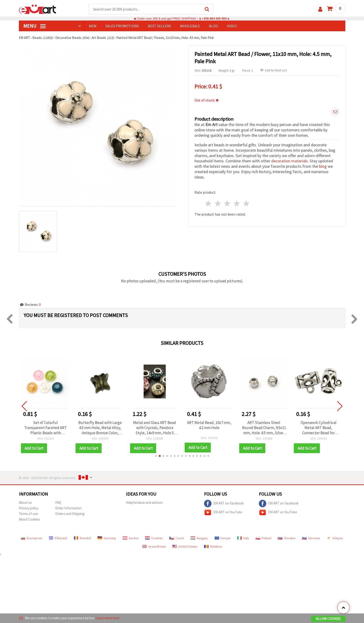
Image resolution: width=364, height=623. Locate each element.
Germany (107, 538)
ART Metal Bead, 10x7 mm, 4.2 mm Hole (209, 425)
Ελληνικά (58, 538)
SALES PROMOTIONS (122, 26)
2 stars (218, 203)
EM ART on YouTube (223, 512)
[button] (156, 456)
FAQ (58, 502)
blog (323, 166)
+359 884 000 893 (214, 19)
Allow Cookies (328, 619)
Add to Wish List (274, 70)
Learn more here (108, 618)
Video (232, 26)
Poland (263, 538)
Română (82, 538)
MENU (35, 26)
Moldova (213, 546)
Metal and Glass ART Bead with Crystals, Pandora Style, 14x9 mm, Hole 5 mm (155, 428)
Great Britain (154, 546)
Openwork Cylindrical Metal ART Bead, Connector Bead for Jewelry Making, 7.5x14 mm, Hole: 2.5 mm (319, 428)
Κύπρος (335, 538)
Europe (223, 538)
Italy (243, 538)
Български (31, 538)
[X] (21, 618)
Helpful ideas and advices (144, 502)
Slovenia (311, 538)
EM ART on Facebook (224, 504)
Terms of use (28, 514)
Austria (131, 538)
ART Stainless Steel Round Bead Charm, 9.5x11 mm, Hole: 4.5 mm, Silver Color (264, 428)
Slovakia (287, 538)
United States (185, 546)
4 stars (237, 203)
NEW (93, 26)
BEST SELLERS (159, 26)
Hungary (199, 538)
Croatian (154, 538)
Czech (177, 538)
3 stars (227, 203)
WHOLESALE (190, 26)
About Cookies (29, 519)
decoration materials (289, 161)
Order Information (68, 508)
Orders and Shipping (70, 514)
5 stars (247, 203)
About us (25, 502)
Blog (213, 26)
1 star (209, 203)
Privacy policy (29, 508)
